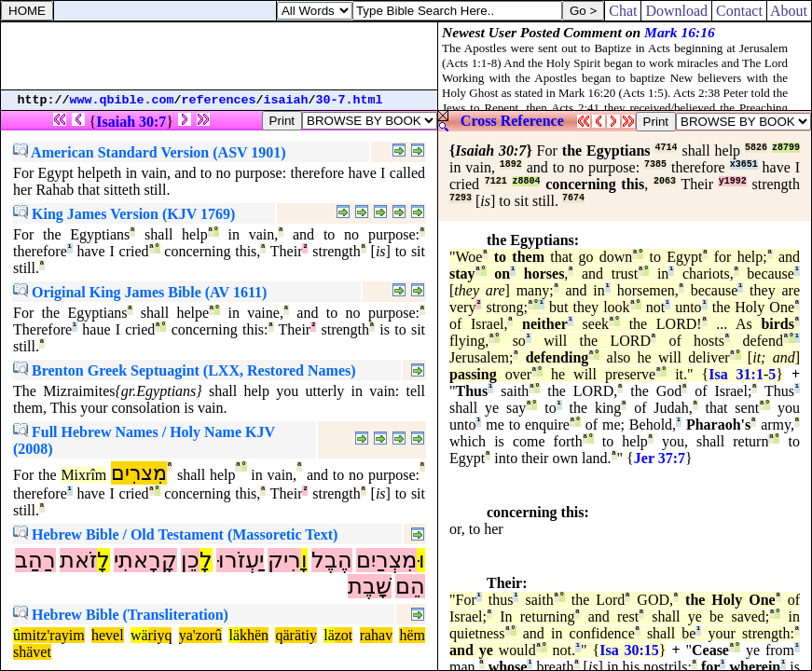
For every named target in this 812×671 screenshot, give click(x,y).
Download (676, 11)
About (789, 11)
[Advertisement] (219, 56)
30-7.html (350, 100)
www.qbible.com (122, 100)
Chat (623, 11)
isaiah (286, 100)
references (219, 100)
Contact (739, 11)
